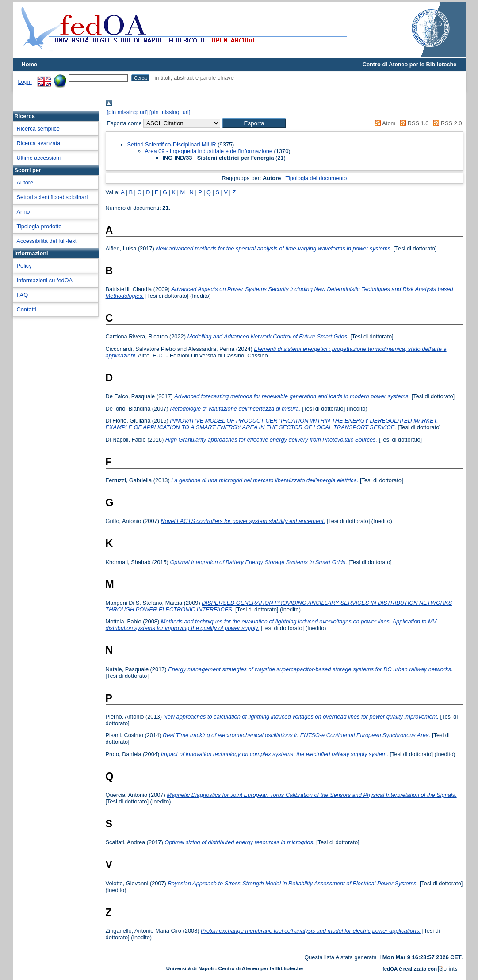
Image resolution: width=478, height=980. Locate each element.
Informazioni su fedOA (45, 280)
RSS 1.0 (413, 123)
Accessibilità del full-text (47, 241)
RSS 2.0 (446, 123)
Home (30, 64)
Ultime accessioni (39, 158)
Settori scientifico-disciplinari (52, 197)
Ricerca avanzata (39, 143)
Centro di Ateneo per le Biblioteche (410, 64)
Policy (24, 266)
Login (25, 82)
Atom (384, 123)
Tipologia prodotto (39, 226)
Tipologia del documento (316, 178)
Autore (25, 183)
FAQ (23, 295)
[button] (254, 123)
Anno (23, 212)
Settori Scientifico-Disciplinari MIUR (172, 144)
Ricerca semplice (38, 129)
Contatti (27, 309)
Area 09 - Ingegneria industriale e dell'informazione (209, 151)
